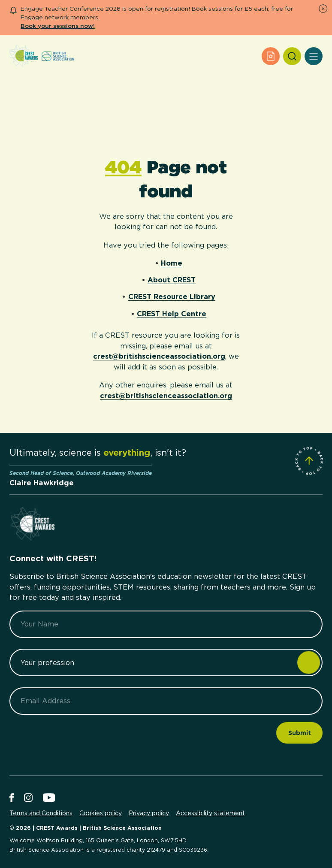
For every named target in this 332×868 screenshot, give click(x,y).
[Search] (292, 56)
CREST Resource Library (172, 296)
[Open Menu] (314, 56)
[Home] (24, 56)
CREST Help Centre (172, 314)
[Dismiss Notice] (323, 9)
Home (172, 263)
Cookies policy (101, 813)
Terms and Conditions (41, 813)
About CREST (172, 280)
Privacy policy (149, 813)
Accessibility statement (210, 813)
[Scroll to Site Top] (309, 461)
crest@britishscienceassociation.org (159, 356)
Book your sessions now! (58, 26)
